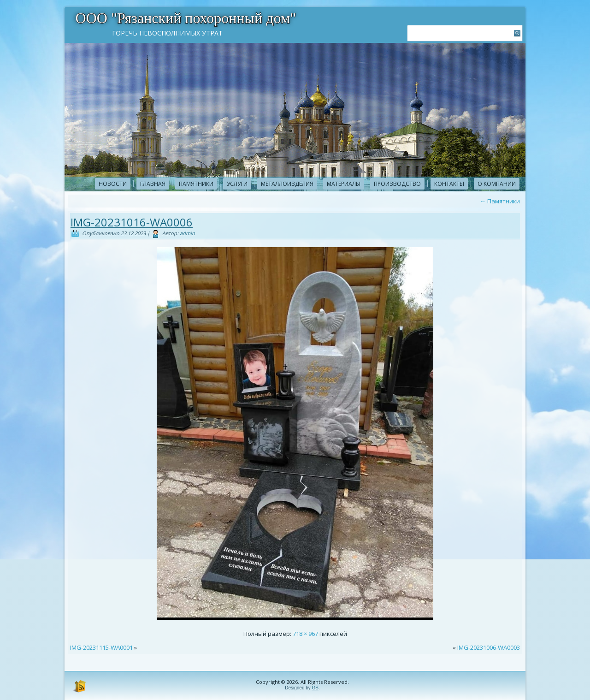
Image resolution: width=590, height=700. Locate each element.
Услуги (237, 184)
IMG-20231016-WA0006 (132, 222)
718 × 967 (305, 634)
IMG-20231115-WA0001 (101, 647)
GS (315, 688)
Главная (153, 184)
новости (113, 184)
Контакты (449, 184)
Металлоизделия (287, 184)
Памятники (196, 184)
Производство (397, 184)
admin (187, 233)
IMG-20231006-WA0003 (489, 647)
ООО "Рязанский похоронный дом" (186, 18)
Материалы (344, 184)
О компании (497, 184)
